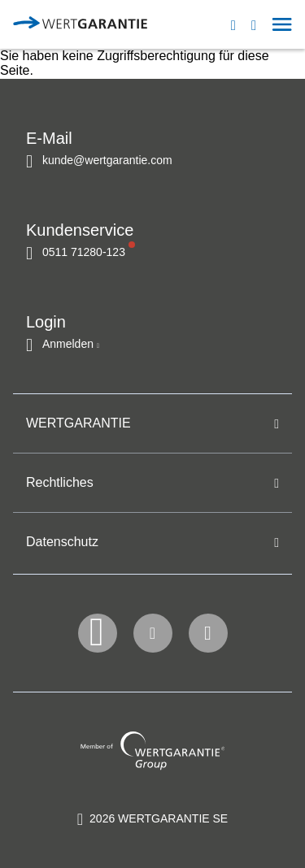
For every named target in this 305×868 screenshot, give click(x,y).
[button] (261, 24)
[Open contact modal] (241, 24)
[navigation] (251, 24)
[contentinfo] (152, 818)
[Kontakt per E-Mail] (99, 160)
